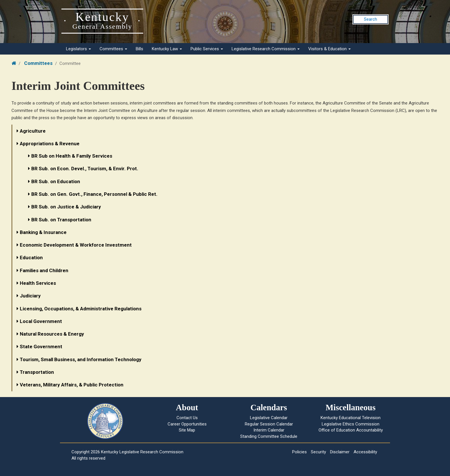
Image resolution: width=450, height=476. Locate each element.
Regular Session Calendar (269, 424)
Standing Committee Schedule (269, 436)
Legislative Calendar (269, 418)
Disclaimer (340, 452)
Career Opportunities (187, 424)
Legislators (78, 49)
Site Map (187, 430)
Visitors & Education (329, 49)
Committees (113, 49)
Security (318, 452)
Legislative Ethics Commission (351, 424)
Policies (299, 452)
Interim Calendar (269, 430)
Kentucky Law (167, 49)
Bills (139, 49)
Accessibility (365, 452)
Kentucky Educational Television (351, 418)
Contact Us (187, 418)
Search (371, 19)
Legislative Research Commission (266, 49)
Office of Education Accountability (351, 430)
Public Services (207, 49)
